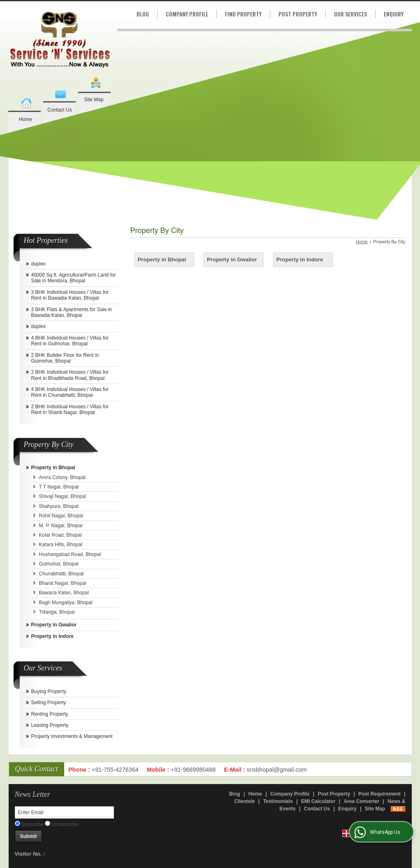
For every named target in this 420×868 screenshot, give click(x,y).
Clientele (244, 801)
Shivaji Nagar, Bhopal (63, 496)
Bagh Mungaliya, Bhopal (66, 603)
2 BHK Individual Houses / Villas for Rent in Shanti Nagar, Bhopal (70, 410)
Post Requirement (379, 794)
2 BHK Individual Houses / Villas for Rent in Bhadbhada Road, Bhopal (70, 375)
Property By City (49, 444)
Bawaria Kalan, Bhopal (64, 593)
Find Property (243, 14)
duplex (38, 264)
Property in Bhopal (53, 468)
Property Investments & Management (72, 736)
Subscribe (29, 824)
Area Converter (361, 801)
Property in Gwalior (54, 625)
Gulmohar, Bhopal (59, 564)
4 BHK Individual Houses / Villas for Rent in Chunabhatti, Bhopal (70, 392)
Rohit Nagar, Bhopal (61, 516)
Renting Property (50, 714)
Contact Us (59, 110)
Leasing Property (50, 725)
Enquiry (394, 14)
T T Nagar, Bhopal (59, 487)
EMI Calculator (318, 801)
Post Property (298, 14)
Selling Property (49, 703)
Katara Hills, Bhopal (61, 545)
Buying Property (49, 691)
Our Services (350, 14)
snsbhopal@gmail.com (277, 770)
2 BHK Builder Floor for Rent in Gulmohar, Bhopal (65, 358)
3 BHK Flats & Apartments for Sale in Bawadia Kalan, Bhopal (72, 312)
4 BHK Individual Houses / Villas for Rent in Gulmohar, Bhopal (70, 341)
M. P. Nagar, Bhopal (61, 526)
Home (26, 119)
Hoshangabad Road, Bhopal (70, 554)
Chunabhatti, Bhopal (61, 574)
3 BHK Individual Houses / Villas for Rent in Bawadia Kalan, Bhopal (70, 295)
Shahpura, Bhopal (59, 506)
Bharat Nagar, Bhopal (63, 583)
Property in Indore (52, 636)
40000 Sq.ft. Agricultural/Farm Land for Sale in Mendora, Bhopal (74, 278)
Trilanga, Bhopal (57, 612)
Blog (143, 14)
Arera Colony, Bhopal (62, 477)
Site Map (94, 100)
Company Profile (187, 14)
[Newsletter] (64, 812)
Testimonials (278, 801)
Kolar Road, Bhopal (60, 535)
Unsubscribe (62, 824)
